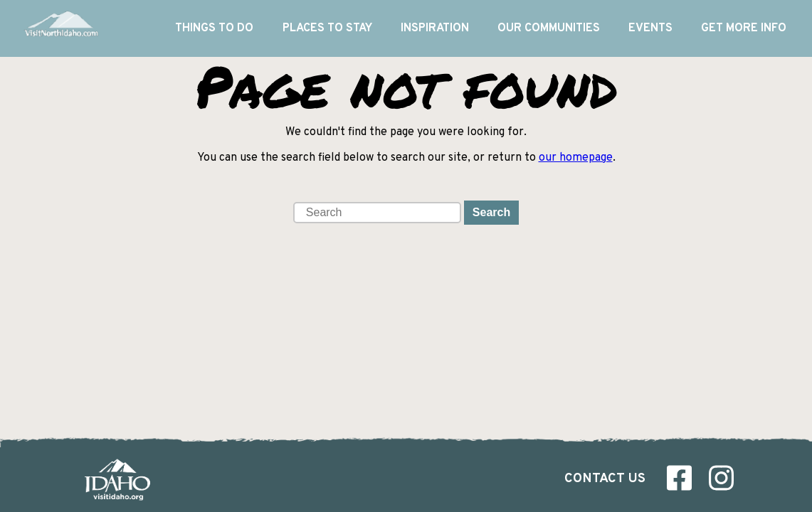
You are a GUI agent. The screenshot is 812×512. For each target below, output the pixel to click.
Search (491, 212)
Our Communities (549, 28)
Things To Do (214, 28)
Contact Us (605, 479)
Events (650, 28)
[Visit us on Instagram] (721, 481)
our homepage (576, 158)
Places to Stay (327, 28)
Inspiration (435, 28)
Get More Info (744, 28)
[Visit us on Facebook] (679, 481)
